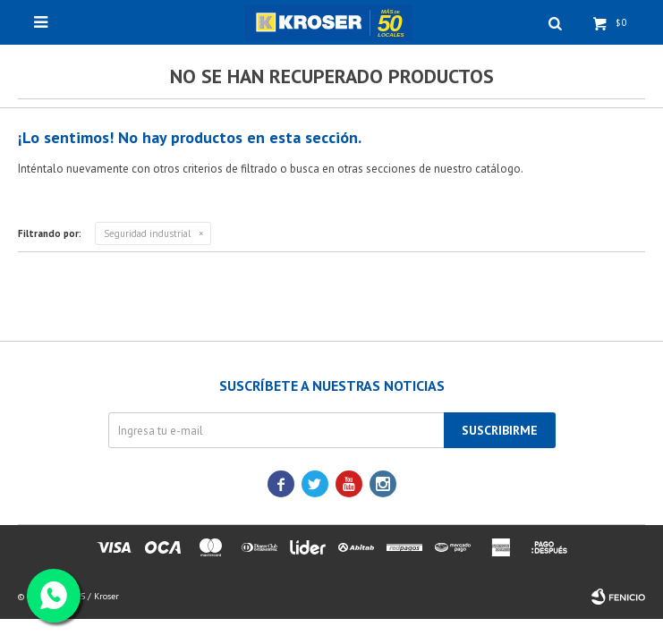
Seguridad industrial (147, 233)
